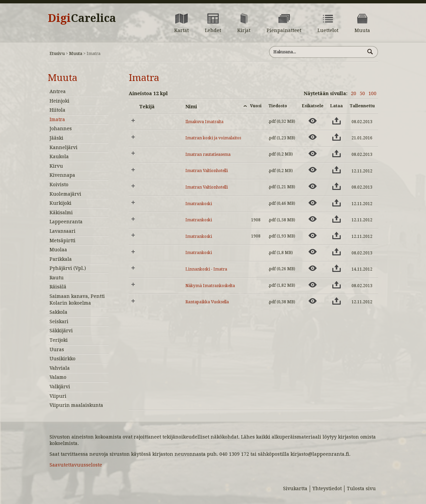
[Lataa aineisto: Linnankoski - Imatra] (337, 268)
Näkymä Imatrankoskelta (210, 286)
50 (362, 93)
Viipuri (58, 396)
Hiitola (57, 110)
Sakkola (58, 312)
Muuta (76, 53)
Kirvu (56, 166)
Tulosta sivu (361, 488)
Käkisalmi (61, 213)
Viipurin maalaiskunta (76, 405)
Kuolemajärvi (65, 194)
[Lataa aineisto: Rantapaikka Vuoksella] (337, 301)
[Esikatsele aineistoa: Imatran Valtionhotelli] (313, 170)
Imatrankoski (199, 204)
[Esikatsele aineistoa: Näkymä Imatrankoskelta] (313, 285)
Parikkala (61, 259)
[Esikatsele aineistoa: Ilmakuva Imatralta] (313, 121)
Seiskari (59, 321)
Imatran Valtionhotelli (207, 171)
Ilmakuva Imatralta (204, 122)
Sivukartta (295, 488)
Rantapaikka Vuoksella (207, 302)
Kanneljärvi (64, 147)
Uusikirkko (63, 359)
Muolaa (58, 250)
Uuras (57, 349)
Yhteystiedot (327, 488)
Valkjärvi (60, 387)
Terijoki (59, 340)
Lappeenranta (66, 222)
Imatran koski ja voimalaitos (213, 138)
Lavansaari (63, 231)
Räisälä (58, 287)
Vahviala (60, 368)
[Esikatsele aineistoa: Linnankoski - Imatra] (313, 268)
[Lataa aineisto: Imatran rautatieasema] (337, 153)
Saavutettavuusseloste (76, 465)
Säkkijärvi (61, 331)
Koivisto (59, 185)
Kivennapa (62, 175)
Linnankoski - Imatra (206, 269)
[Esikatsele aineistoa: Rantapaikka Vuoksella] (313, 301)
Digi (82, 18)
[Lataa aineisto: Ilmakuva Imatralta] (337, 121)
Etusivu (57, 53)
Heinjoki (59, 101)
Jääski (56, 138)
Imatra (57, 119)
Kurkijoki (60, 203)
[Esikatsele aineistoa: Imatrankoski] (313, 203)
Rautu (57, 278)
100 (372, 93)
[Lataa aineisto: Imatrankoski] (337, 203)
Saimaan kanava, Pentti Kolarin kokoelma (77, 300)
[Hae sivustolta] (317, 52)
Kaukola (59, 157)
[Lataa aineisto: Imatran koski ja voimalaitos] (337, 137)
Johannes (61, 129)
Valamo (58, 377)
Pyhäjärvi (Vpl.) (68, 268)
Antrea (58, 91)
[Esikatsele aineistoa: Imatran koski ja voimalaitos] (313, 137)
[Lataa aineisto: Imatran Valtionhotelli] (337, 170)
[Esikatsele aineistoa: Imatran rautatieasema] (313, 153)
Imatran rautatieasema (208, 155)
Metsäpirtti (63, 241)
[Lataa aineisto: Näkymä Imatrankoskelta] (337, 285)
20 (354, 93)
